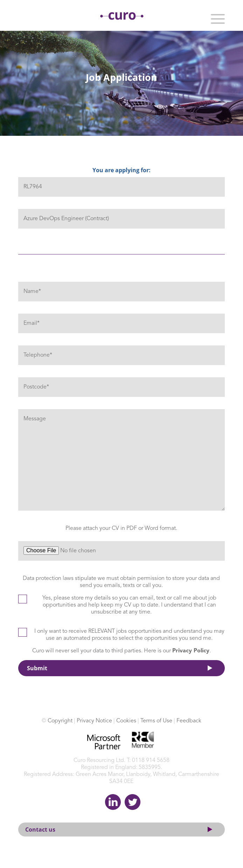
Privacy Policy (191, 651)
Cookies (126, 721)
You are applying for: (121, 170)
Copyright (60, 721)
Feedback (189, 721)
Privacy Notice (94, 721)
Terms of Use (156, 721)
